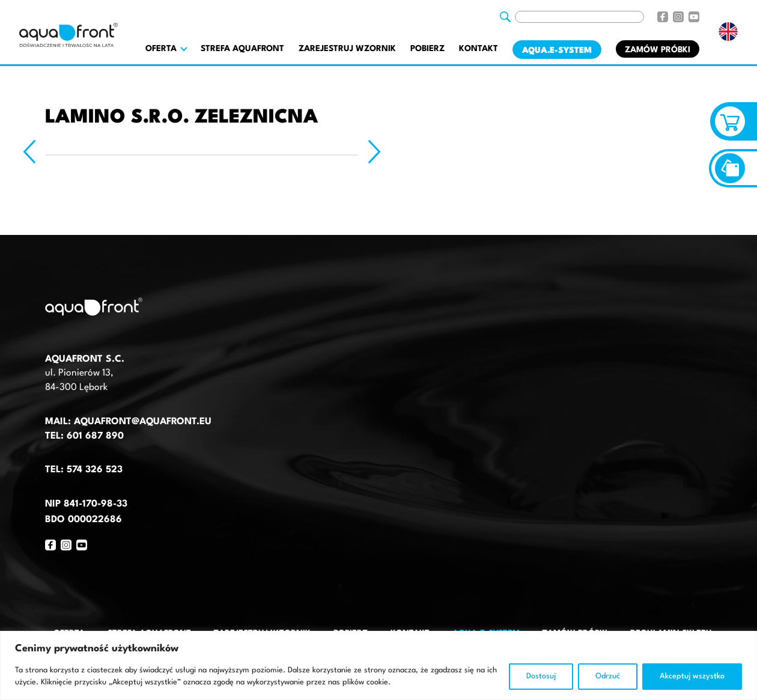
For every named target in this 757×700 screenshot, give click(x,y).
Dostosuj (541, 676)
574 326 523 (95, 470)
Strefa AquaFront (242, 49)
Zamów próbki (658, 50)
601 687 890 (95, 436)
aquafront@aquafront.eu (141, 422)
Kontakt (479, 49)
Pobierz (427, 49)
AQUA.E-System (557, 50)
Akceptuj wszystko (692, 676)
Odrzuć (608, 676)
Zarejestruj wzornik (347, 49)
